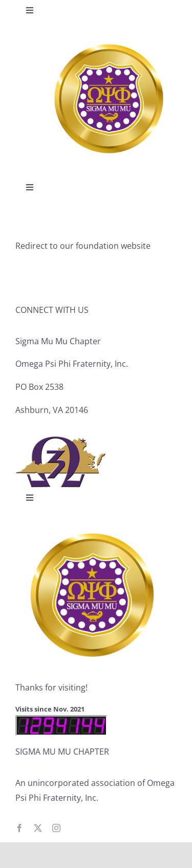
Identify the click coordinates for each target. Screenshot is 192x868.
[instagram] (56, 828)
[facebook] (19, 828)
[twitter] (38, 828)
